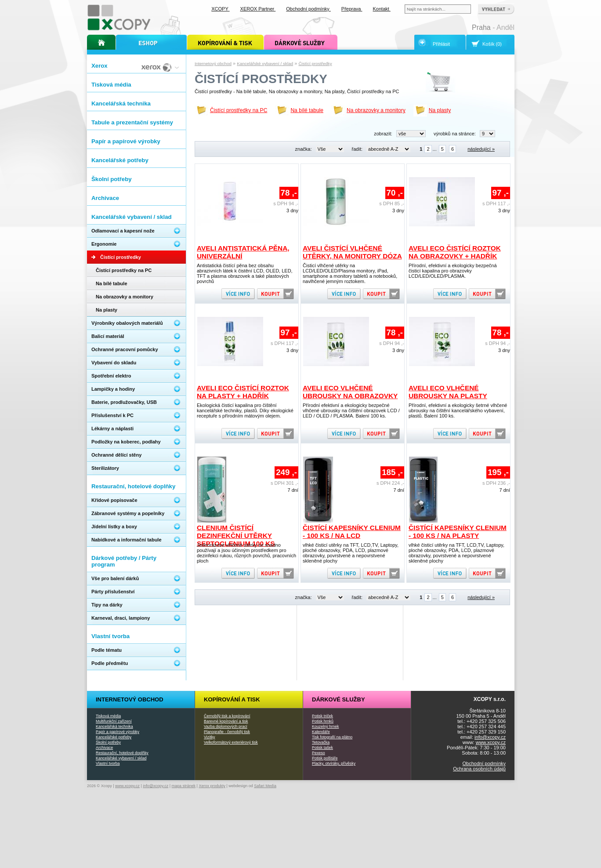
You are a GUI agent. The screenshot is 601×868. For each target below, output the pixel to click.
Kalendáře (321, 732)
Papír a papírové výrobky (118, 732)
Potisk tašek (322, 748)
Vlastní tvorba (108, 763)
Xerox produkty (212, 786)
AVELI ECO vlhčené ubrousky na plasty (448, 392)
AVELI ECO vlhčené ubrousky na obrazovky (350, 392)
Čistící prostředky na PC (239, 110)
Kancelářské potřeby (114, 737)
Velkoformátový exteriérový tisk (231, 742)
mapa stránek (184, 786)
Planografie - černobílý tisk (227, 732)
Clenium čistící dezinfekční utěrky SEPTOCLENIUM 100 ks (236, 536)
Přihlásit (441, 44)
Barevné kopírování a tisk (226, 721)
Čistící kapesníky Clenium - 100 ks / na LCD (352, 532)
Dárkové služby (339, 699)
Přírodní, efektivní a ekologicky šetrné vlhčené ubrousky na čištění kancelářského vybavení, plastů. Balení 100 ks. (458, 410)
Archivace (104, 748)
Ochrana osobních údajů (479, 769)
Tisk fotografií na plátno (332, 737)
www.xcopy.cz (491, 742)
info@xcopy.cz (490, 737)
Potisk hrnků (323, 721)
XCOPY (220, 9)
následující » (481, 149)
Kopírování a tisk (232, 699)
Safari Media (265, 786)
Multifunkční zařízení (114, 721)
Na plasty (440, 110)
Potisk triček (322, 716)
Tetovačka (321, 742)
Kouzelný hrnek (325, 726)
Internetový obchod (213, 64)
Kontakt (382, 9)
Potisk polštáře (325, 758)
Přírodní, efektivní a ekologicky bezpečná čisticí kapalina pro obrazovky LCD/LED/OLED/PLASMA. (453, 271)
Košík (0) (492, 44)
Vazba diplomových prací (226, 726)
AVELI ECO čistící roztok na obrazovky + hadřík (455, 252)
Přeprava (352, 9)
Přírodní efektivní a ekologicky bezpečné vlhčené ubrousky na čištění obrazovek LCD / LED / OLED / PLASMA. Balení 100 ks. (351, 410)
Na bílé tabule (307, 110)
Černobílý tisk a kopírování (227, 716)
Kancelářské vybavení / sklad (265, 64)
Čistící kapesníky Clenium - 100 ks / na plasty (458, 532)
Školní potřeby (108, 742)
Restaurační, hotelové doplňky (122, 753)
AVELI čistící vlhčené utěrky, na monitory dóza (352, 252)
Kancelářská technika (114, 726)
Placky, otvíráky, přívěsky (334, 763)
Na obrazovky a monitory (376, 110)
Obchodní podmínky (484, 763)
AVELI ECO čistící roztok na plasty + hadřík (243, 392)
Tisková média (108, 716)
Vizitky (210, 737)
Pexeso (319, 753)
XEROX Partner (258, 9)
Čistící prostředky (315, 64)
